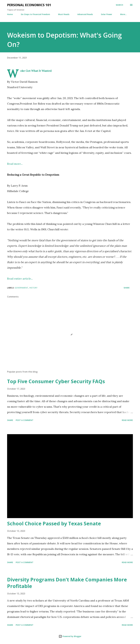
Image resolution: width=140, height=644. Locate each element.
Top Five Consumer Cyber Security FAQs (56, 381)
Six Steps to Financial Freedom (35, 14)
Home (10, 14)
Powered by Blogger (70, 636)
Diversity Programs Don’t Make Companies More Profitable (67, 583)
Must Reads (64, 14)
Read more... (15, 164)
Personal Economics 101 (29, 5)
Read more (127, 420)
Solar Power (107, 14)
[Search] (119, 5)
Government (21, 288)
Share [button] (127, 288)
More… (123, 14)
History (33, 288)
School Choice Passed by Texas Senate (54, 523)
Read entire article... (20, 279)
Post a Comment (25, 420)
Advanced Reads (85, 14)
